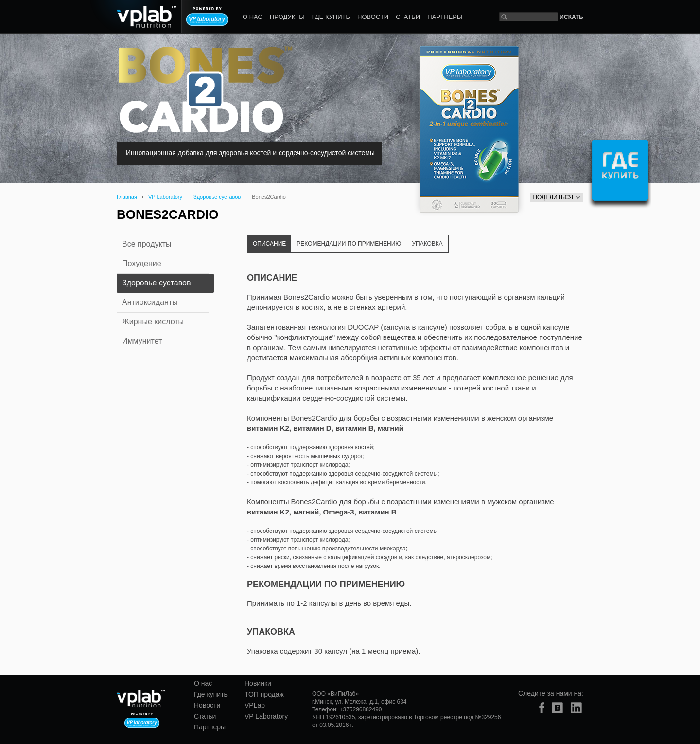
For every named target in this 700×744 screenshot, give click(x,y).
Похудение (142, 263)
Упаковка (427, 244)
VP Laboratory (165, 197)
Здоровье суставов (217, 197)
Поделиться (557, 197)
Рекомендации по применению (349, 244)
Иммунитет (142, 341)
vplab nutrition (133, 17)
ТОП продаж (264, 694)
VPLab (255, 705)
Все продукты (147, 244)
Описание (269, 244)
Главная (127, 197)
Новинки (258, 683)
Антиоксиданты (150, 302)
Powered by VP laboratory (207, 17)
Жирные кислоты (153, 322)
